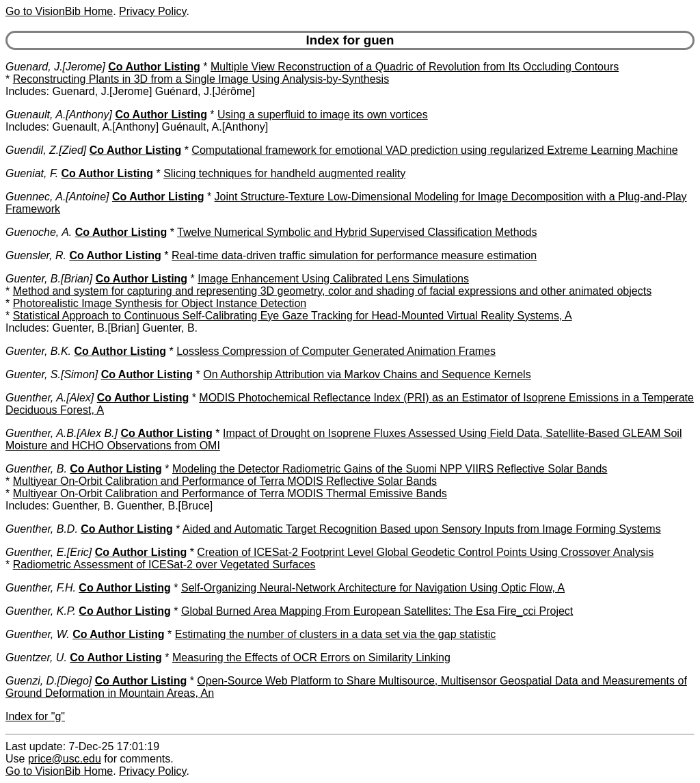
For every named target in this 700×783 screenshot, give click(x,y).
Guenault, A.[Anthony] (59, 115)
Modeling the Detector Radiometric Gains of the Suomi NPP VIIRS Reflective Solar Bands (390, 469)
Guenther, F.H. (41, 588)
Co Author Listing (154, 67)
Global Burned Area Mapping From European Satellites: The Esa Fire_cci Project (377, 611)
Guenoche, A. (39, 232)
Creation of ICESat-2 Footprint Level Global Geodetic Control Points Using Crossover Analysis (425, 552)
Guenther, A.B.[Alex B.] (62, 433)
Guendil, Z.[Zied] (46, 150)
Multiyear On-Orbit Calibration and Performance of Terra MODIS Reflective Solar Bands (225, 481)
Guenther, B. (36, 469)
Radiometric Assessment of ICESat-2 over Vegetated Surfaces (164, 565)
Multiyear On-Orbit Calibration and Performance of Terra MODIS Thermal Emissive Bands (230, 493)
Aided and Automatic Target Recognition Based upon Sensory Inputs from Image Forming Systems (422, 529)
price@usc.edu (65, 759)
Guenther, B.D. (42, 529)
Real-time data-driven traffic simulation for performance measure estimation (354, 255)
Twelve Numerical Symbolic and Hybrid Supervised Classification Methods (357, 232)
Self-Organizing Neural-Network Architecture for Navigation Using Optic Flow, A (373, 588)
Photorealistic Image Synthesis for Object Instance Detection (160, 303)
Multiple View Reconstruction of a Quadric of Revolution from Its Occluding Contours (415, 67)
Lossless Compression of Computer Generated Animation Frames (336, 351)
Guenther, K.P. (41, 611)
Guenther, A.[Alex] (50, 398)
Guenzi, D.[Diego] (49, 681)
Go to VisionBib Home (59, 11)
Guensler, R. (36, 255)
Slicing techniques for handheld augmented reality (284, 173)
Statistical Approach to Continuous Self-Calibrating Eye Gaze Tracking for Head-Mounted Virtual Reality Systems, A (293, 316)
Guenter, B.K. (38, 351)
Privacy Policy (152, 11)
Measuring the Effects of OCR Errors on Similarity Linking (311, 658)
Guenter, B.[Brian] (49, 279)
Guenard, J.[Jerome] (55, 67)
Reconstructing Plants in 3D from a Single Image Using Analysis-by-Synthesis (201, 79)
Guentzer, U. (36, 658)
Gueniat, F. (32, 173)
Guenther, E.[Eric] (49, 552)
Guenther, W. (38, 634)
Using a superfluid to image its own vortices (323, 115)
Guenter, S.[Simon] (52, 374)
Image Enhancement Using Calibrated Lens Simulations (333, 279)
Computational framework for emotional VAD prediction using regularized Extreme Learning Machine (434, 150)
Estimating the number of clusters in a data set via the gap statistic (336, 634)
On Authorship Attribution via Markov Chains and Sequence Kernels (367, 374)
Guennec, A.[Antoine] (57, 197)
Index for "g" (35, 716)
